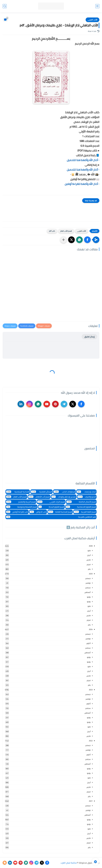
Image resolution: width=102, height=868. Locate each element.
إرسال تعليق (89, 337)
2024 (91, 629)
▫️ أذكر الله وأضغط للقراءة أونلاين (82, 184)
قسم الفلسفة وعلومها (21, 507)
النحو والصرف (87, 497)
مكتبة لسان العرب (69, 863)
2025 (91, 574)
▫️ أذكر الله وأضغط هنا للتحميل (83, 160)
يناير (89, 569)
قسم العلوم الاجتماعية (81, 507)
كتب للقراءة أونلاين (17, 512)
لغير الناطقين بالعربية (51, 517)
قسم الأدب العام (66, 231)
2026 (91, 546)
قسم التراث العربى (51, 502)
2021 (91, 801)
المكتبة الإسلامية (18, 492)
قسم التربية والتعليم (21, 502)
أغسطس (88, 592)
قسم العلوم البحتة (51, 507)
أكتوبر (88, 643)
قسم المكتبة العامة (60, 512)
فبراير (89, 564)
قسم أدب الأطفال (39, 497)
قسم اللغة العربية (85, 512)
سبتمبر (88, 588)
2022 (91, 741)
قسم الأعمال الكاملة (81, 502)
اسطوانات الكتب (64, 492)
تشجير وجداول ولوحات (64, 497)
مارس (89, 560)
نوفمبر (88, 583)
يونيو (89, 602)
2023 (91, 690)
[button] (87, 240)
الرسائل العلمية (41, 492)
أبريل (89, 555)
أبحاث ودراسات (86, 492)
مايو (89, 550)
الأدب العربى (93, 20)
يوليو (89, 597)
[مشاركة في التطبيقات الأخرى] (63, 240)
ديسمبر (88, 578)
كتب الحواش (38, 512)
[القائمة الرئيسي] (97, 6)
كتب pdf (52, 231)
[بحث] (5, 6)
